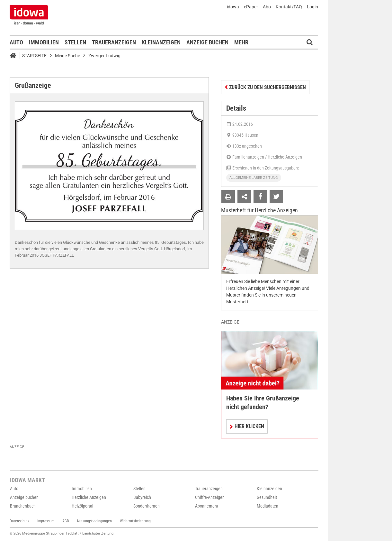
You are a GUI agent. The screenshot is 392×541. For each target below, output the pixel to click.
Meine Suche (67, 56)
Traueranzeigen (114, 42)
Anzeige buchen (207, 42)
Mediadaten (267, 506)
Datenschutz (19, 521)
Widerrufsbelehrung (135, 521)
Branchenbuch (23, 506)
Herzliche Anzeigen (89, 497)
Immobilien (44, 42)
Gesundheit (267, 497)
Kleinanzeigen (161, 42)
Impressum (46, 521)
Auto (16, 42)
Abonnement (207, 506)
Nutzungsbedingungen (94, 521)
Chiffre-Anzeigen (210, 497)
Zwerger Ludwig (104, 56)
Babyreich (142, 497)
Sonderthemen (147, 506)
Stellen (75, 42)
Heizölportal (82, 506)
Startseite (34, 56)
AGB (66, 521)
